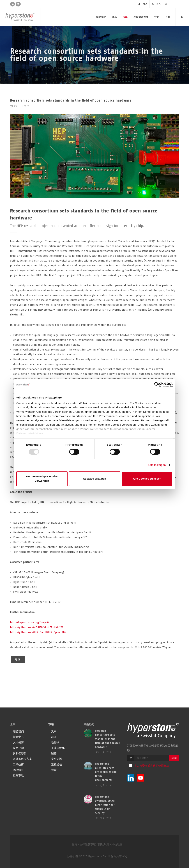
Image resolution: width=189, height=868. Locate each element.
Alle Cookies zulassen (147, 479)
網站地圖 (117, 844)
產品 (114, 17)
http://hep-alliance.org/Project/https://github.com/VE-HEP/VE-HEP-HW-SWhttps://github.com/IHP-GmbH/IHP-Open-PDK (38, 627)
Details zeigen (157, 465)
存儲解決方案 (141, 17)
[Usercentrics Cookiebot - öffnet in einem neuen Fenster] (157, 384)
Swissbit (18, 770)
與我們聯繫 (20, 753)
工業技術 (18, 764)
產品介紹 (18, 748)
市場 (125, 17)
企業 (13, 724)
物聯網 (55, 742)
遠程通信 (57, 764)
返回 (18, 659)
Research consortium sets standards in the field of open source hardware (107, 739)
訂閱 (174, 758)
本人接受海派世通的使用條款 (152, 766)
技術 (157, 17)
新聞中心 (18, 737)
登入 (145, 4)
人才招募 (18, 742)
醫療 (54, 753)
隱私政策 (104, 844)
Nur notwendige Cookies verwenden (42, 479)
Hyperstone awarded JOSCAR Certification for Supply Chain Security (105, 805)
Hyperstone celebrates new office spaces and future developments (106, 772)
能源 (54, 737)
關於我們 (101, 17)
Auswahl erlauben (94, 479)
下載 (168, 17)
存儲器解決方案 (22, 759)
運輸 (54, 770)
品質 (74, 844)
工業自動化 (58, 748)
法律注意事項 (88, 844)
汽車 (54, 731)
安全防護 (57, 759)
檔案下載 (18, 775)
